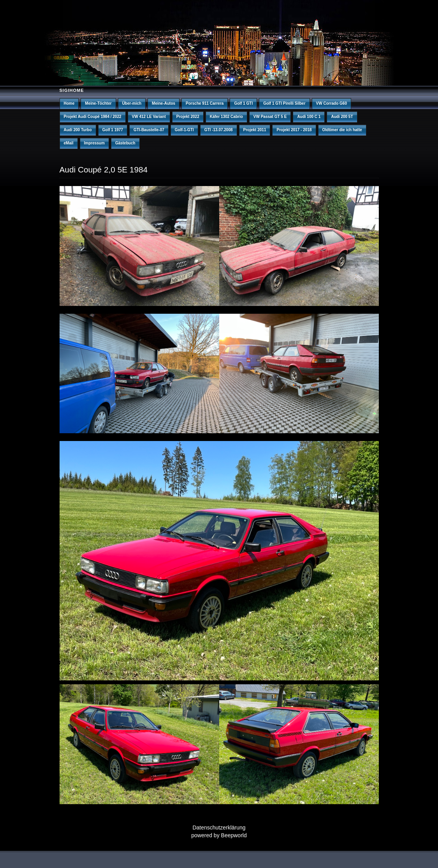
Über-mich (132, 103)
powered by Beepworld (219, 835)
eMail (69, 143)
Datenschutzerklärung (219, 828)
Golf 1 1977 (113, 130)
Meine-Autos (164, 103)
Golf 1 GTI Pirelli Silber (284, 103)
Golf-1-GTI (184, 130)
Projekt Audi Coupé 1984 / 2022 (93, 117)
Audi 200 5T (342, 117)
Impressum (94, 143)
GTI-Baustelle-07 (149, 130)
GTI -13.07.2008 (219, 130)
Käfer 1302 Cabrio (226, 117)
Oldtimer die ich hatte (342, 130)
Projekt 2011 (255, 130)
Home (69, 103)
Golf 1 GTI (243, 103)
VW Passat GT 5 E (270, 117)
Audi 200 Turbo (78, 130)
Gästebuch (125, 143)
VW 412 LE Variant (149, 117)
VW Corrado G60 (332, 103)
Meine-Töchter (98, 103)
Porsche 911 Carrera (205, 103)
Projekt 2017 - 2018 (294, 130)
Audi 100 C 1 (309, 117)
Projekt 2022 (188, 117)
